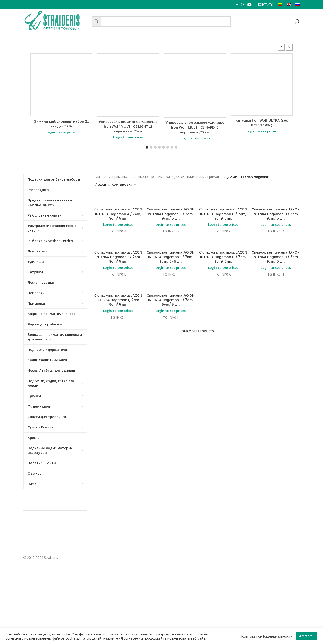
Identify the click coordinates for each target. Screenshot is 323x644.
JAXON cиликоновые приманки (199, 177)
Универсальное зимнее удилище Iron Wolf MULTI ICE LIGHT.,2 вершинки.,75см (128, 126)
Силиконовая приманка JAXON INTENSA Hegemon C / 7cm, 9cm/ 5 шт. (223, 214)
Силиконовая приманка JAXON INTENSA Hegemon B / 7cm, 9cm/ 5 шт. (171, 214)
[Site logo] (56, 21)
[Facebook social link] (237, 5)
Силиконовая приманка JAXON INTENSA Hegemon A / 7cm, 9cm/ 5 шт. (118, 214)
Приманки (120, 177)
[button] (289, 47)
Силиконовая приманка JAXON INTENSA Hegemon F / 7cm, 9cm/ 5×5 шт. (171, 257)
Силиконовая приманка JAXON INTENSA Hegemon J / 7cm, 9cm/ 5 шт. (171, 300)
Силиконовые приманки (151, 177)
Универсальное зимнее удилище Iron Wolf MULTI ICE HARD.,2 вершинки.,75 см (195, 127)
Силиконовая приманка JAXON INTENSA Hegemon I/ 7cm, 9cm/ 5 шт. (118, 300)
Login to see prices (61, 132)
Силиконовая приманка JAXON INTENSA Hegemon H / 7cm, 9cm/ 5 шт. (276, 257)
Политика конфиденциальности (266, 636)
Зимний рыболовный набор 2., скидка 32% (62, 124)
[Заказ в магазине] (116, 185)
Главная (101, 177)
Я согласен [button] (307, 636)
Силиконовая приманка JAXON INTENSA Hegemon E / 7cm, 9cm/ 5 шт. (118, 257)
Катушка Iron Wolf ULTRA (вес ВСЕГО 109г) (262, 123)
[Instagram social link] (243, 5)
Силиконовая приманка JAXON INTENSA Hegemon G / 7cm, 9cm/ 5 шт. (223, 257)
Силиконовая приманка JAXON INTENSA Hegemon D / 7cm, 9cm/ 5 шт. (276, 214)
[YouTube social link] (250, 5)
